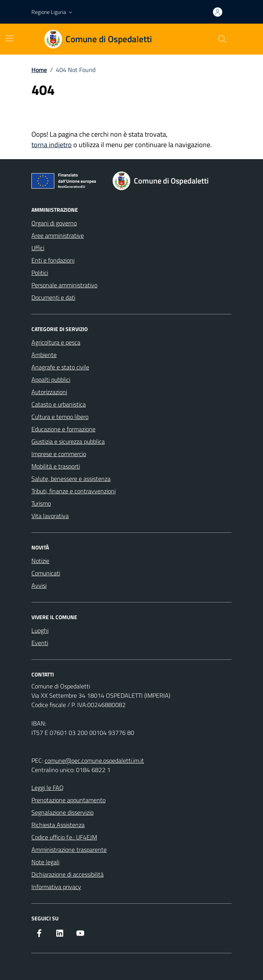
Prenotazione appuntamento (68, 800)
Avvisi (39, 585)
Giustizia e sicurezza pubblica (68, 441)
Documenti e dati (53, 297)
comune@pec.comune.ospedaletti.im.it (94, 760)
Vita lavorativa (50, 516)
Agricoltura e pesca (56, 342)
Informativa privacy (56, 887)
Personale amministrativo (64, 285)
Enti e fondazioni (53, 260)
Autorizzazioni (49, 392)
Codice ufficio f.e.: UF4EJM (64, 837)
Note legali (45, 862)
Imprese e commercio (59, 454)
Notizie (40, 561)
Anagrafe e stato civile (60, 367)
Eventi (40, 643)
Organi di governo (54, 223)
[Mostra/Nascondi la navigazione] (9, 38)
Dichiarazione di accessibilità (67, 874)
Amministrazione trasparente (69, 850)
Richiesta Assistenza (58, 825)
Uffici (38, 248)
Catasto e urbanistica (59, 404)
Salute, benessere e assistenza (71, 479)
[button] (53, 12)
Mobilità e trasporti (56, 466)
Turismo (41, 503)
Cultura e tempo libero (60, 417)
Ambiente (44, 355)
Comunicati (46, 573)
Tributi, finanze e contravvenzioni (74, 491)
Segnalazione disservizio (62, 812)
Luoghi (40, 630)
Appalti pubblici (51, 379)
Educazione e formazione (63, 429)
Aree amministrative (58, 235)
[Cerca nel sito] (222, 39)
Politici (40, 273)
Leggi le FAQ (48, 788)
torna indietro (52, 145)
